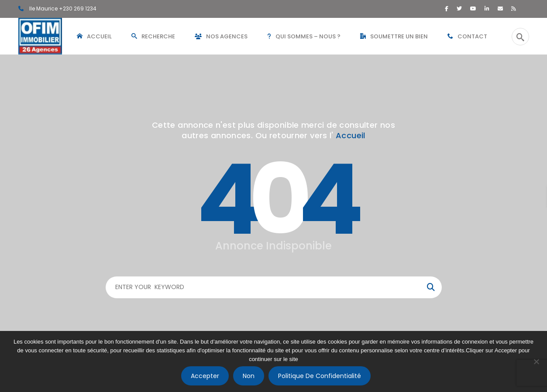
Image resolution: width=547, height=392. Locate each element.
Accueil (351, 135)
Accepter (205, 376)
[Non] (536, 361)
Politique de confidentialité (320, 376)
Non (249, 376)
